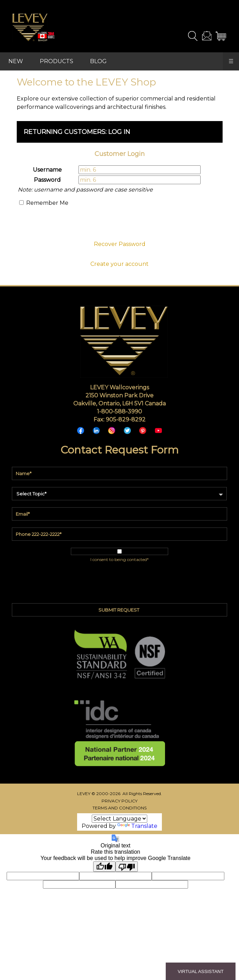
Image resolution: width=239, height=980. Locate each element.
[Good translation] (104, 867)
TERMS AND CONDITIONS (119, 808)
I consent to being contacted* (119, 559)
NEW (16, 61)
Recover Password (120, 244)
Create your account (119, 264)
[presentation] (120, 226)
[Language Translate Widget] (119, 819)
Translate (137, 826)
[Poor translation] (127, 867)
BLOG (98, 61)
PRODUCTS (57, 61)
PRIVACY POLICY (119, 801)
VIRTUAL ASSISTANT (201, 971)
